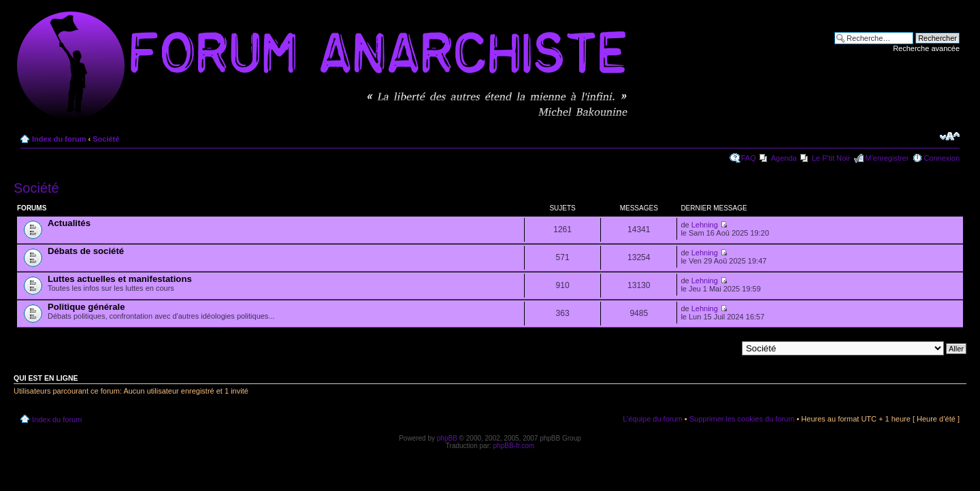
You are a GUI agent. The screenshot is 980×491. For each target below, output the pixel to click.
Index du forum (59, 139)
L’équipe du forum (652, 419)
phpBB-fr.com (514, 446)
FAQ (749, 158)
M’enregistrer (887, 158)
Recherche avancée (926, 48)
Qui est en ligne (46, 378)
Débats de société (86, 251)
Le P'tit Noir (831, 158)
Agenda (784, 158)
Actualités (69, 223)
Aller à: (725, 348)
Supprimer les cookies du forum (742, 419)
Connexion (942, 158)
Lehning (705, 225)
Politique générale (86, 307)
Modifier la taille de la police (950, 136)
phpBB (447, 438)
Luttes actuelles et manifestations (120, 279)
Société (106, 139)
